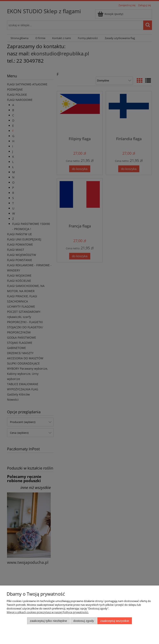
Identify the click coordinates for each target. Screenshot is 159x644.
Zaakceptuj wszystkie (115, 621)
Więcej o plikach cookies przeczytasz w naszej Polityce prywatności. (48, 612)
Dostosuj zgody (84, 621)
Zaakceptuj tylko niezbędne (48, 621)
